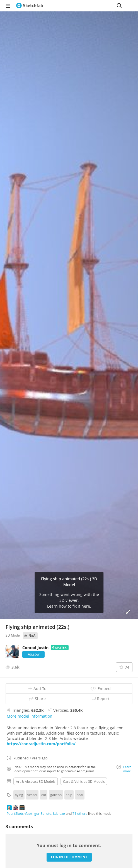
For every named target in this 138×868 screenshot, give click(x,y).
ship (69, 795)
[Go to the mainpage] (30, 6)
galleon (56, 795)
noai (80, 795)
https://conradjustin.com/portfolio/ (41, 744)
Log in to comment (69, 857)
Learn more (124, 769)
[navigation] (8, 6)
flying (19, 795)
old (44, 795)
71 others (80, 813)
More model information (30, 716)
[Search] (119, 6)
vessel (32, 795)
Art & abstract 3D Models (36, 781)
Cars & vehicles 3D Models (84, 781)
